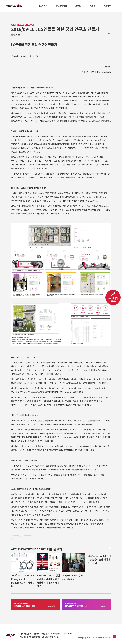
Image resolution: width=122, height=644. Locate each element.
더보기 (109, 548)
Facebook (104, 34)
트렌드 (78, 6)
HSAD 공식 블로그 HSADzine (14, 6)
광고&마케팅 (61, 6)
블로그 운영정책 (26, 634)
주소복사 (109, 34)
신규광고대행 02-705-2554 (51, 637)
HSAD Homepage (54, 634)
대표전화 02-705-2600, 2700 (30, 637)
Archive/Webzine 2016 (22, 25)
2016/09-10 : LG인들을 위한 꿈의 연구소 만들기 (55, 29)
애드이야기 (43, 6)
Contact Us (67, 634)
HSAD (11, 633)
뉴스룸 (92, 6)
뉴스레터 (107, 6)
